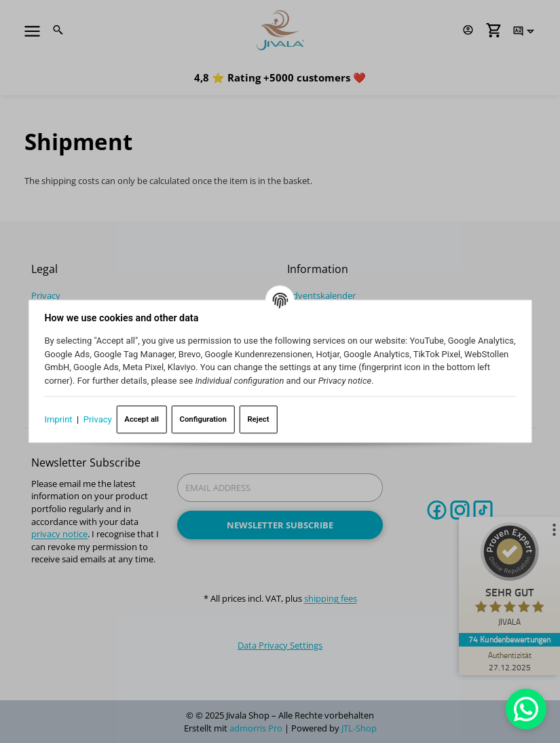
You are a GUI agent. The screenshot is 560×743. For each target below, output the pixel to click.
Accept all (144, 418)
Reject (260, 418)
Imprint (60, 419)
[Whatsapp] (526, 709)
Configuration (205, 418)
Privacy (100, 419)
